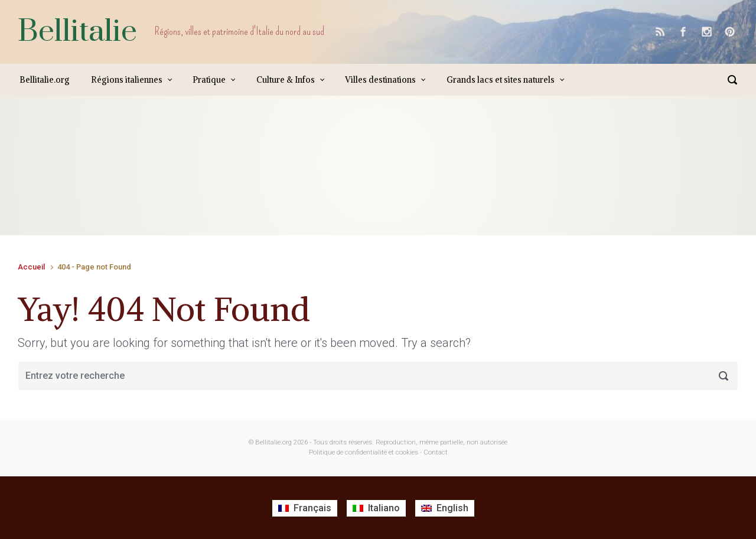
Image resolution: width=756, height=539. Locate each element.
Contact (436, 452)
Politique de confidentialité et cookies (364, 452)
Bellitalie (77, 32)
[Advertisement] (233, 177)
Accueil (31, 267)
